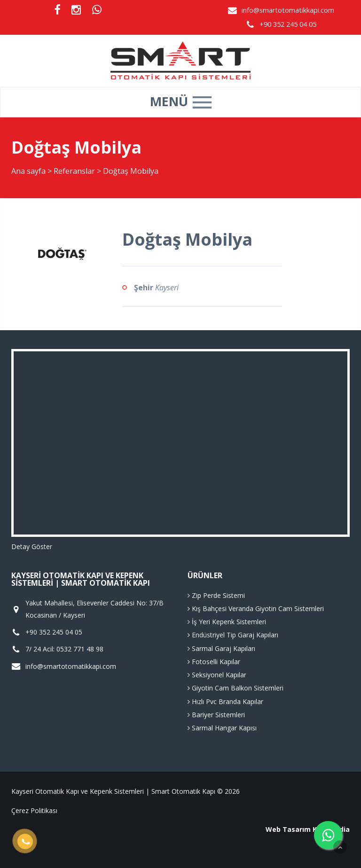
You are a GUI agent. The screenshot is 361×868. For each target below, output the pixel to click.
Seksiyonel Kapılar (217, 675)
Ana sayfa (28, 171)
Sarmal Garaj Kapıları (221, 648)
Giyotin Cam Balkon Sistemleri (235, 688)
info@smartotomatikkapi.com (288, 10)
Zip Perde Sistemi (216, 595)
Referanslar (74, 171)
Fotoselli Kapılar (214, 662)
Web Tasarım (288, 829)
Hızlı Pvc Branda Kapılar (225, 701)
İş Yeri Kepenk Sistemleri (227, 622)
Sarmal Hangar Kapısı (222, 728)
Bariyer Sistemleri (216, 715)
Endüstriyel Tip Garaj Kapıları (233, 635)
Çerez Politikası (34, 810)
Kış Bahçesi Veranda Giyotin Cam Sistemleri (256, 608)
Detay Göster (32, 546)
